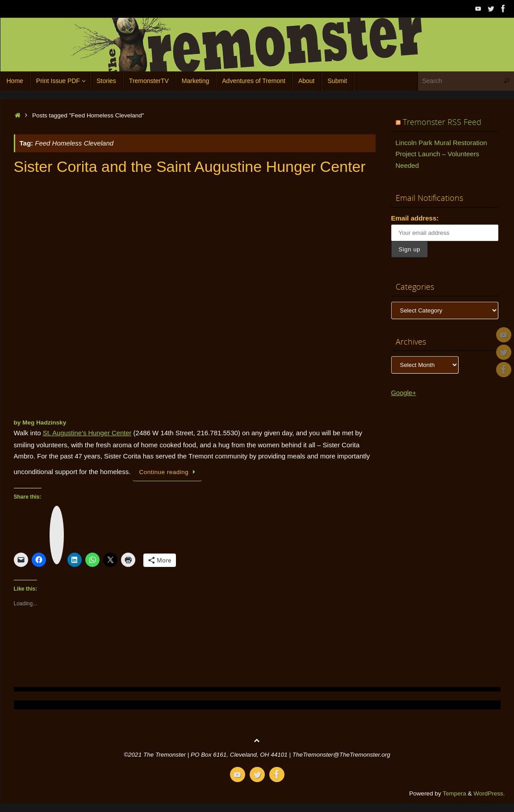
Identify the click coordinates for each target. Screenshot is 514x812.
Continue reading (169, 472)
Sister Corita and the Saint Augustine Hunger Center (190, 167)
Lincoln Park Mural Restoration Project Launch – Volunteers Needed (441, 154)
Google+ (404, 393)
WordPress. (489, 793)
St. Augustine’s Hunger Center (88, 433)
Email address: (415, 218)
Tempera (454, 793)
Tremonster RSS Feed (442, 122)
